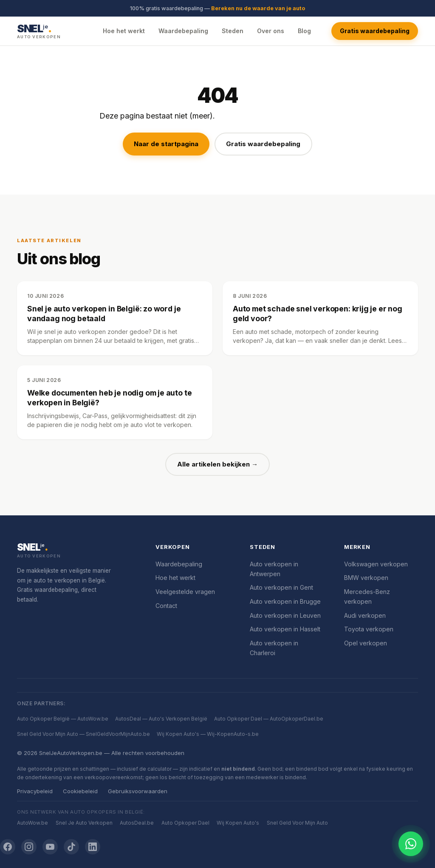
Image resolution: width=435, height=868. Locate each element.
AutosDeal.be (137, 823)
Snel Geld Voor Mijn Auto (297, 823)
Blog (304, 31)
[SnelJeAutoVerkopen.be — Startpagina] (39, 31)
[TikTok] (71, 847)
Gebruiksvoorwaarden (138, 791)
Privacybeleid (35, 791)
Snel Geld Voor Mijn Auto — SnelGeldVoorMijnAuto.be (83, 734)
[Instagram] (29, 847)
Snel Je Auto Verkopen (84, 823)
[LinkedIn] (93, 847)
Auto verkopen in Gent (281, 587)
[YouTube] (50, 847)
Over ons (271, 31)
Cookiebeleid (80, 791)
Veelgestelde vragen (185, 592)
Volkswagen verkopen (376, 564)
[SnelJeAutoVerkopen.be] (76, 551)
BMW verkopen (366, 578)
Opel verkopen (366, 643)
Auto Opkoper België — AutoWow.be (63, 719)
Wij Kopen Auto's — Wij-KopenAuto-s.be (208, 734)
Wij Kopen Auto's (238, 823)
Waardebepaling (183, 31)
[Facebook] (8, 847)
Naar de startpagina (166, 144)
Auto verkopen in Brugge (285, 601)
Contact (166, 606)
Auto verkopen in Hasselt (285, 629)
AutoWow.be (32, 823)
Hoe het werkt (124, 31)
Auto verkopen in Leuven (285, 615)
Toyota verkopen (369, 629)
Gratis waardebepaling (375, 31)
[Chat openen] (411, 844)
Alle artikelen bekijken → (217, 464)
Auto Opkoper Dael (185, 823)
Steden (233, 31)
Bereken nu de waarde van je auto (258, 8)
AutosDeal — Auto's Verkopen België (161, 719)
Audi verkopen (365, 615)
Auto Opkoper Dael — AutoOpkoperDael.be (269, 719)
